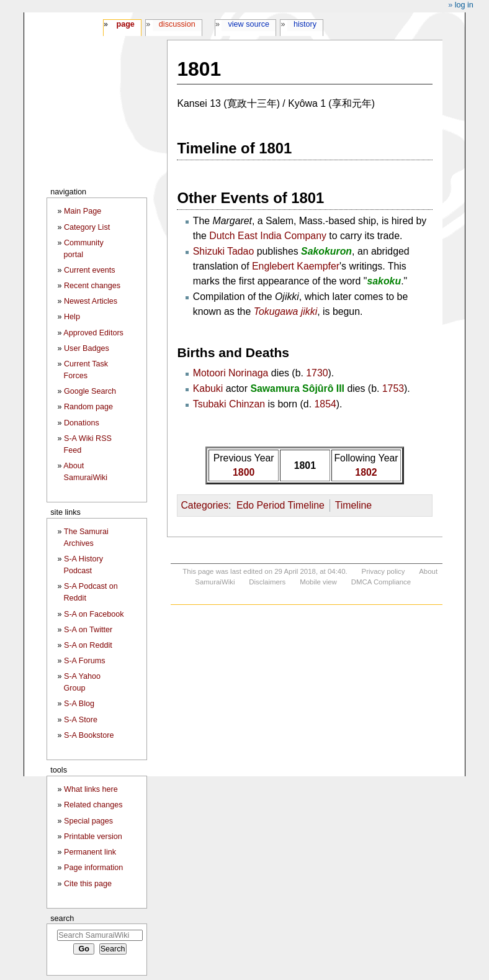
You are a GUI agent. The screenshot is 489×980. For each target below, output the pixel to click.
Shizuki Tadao (223, 251)
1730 (317, 373)
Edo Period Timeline (280, 505)
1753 (393, 388)
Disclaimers (267, 582)
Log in (464, 5)
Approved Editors (93, 333)
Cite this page (88, 884)
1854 (325, 404)
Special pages (88, 821)
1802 (366, 472)
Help (72, 317)
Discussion (177, 24)
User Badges (87, 348)
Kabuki (208, 388)
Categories (204, 505)
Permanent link (90, 852)
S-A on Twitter (88, 630)
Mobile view (318, 582)
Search (62, 918)
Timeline (353, 505)
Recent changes (92, 286)
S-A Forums (84, 661)
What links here (91, 789)
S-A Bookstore (89, 735)
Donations (82, 423)
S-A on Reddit (88, 645)
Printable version (93, 837)
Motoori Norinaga (231, 373)
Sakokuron (326, 251)
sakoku (384, 281)
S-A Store (81, 720)
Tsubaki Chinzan (229, 404)
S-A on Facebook (94, 614)
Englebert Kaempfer (296, 266)
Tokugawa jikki (286, 311)
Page (125, 24)
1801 (305, 465)
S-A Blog (79, 704)
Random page (88, 407)
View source (249, 24)
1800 (244, 472)
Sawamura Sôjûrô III (297, 388)
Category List (87, 227)
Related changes (93, 805)
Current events (90, 270)
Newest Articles (91, 301)
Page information (93, 868)
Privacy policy (384, 571)
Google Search (90, 391)
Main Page (83, 211)
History (305, 24)
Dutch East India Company (268, 236)
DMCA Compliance (381, 582)
